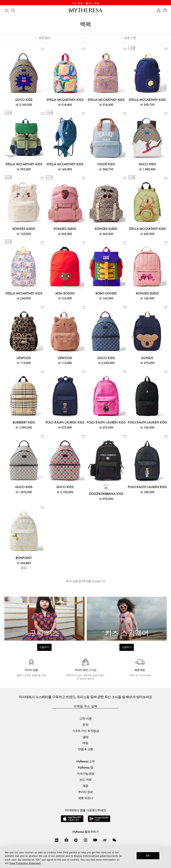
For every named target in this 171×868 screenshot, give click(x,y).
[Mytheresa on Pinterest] (76, 841)
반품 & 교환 (85, 750)
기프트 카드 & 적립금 (85, 731)
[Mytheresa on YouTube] (95, 841)
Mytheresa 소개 (85, 762)
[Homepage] (86, 11)
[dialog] (85, 857)
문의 (85, 725)
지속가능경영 (85, 774)
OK (148, 855)
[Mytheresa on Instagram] (86, 841)
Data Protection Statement (25, 863)
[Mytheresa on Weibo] (105, 841)
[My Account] (159, 11)
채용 (85, 786)
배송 (85, 744)
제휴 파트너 (85, 799)
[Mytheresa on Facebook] (66, 841)
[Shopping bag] (165, 11)
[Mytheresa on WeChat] (114, 841)
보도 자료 (85, 780)
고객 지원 (85, 719)
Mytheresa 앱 (85, 768)
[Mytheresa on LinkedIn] (57, 841)
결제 (85, 738)
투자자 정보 (85, 792)
